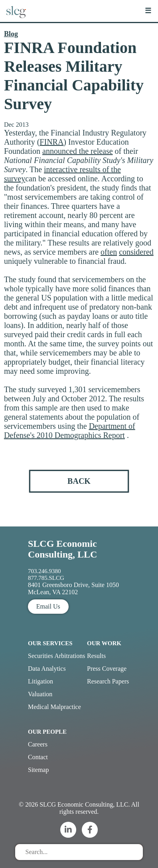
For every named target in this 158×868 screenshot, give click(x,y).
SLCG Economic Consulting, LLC (62, 549)
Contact (38, 757)
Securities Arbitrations (57, 656)
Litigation (40, 681)
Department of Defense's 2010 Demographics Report (70, 431)
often (109, 252)
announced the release (78, 151)
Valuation (40, 694)
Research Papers (108, 681)
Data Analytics (47, 669)
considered (136, 252)
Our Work (104, 643)
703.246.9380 (44, 571)
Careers (38, 744)
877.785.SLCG (46, 578)
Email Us (48, 606)
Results (96, 656)
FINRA (51, 142)
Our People (47, 732)
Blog (11, 34)
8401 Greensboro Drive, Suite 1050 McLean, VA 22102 (73, 588)
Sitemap (38, 770)
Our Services (50, 643)
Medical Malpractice (54, 707)
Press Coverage (107, 669)
